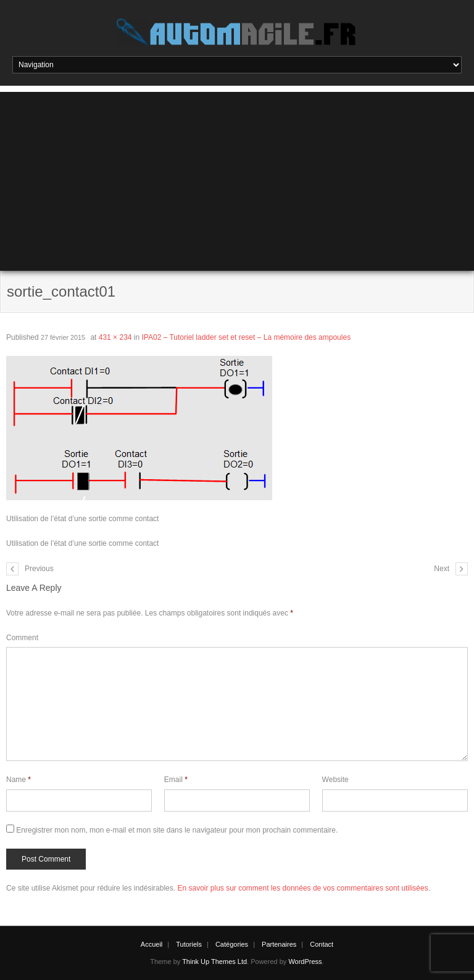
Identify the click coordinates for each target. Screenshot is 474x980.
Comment (22, 638)
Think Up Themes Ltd (214, 961)
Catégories (232, 944)
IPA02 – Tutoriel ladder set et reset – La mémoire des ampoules (247, 337)
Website (335, 780)
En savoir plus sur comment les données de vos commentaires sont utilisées (302, 888)
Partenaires (279, 944)
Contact (322, 944)
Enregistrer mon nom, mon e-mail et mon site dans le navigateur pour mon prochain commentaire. (177, 830)
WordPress (305, 961)
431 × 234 (115, 337)
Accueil (152, 944)
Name (19, 780)
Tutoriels (189, 944)
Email (176, 780)
